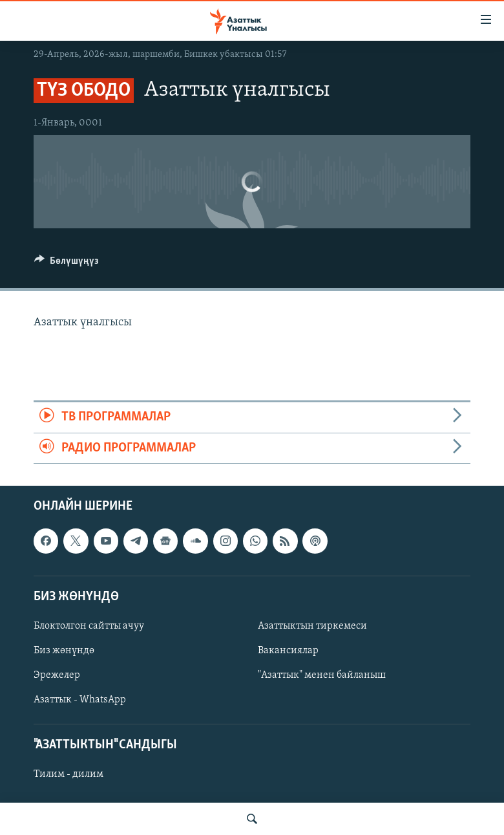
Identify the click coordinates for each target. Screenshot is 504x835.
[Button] (67, 264)
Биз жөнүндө (64, 651)
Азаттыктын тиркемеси (312, 626)
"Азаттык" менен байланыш (322, 675)
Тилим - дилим (68, 774)
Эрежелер (57, 675)
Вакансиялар (288, 651)
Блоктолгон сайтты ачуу (89, 626)
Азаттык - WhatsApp (80, 700)
